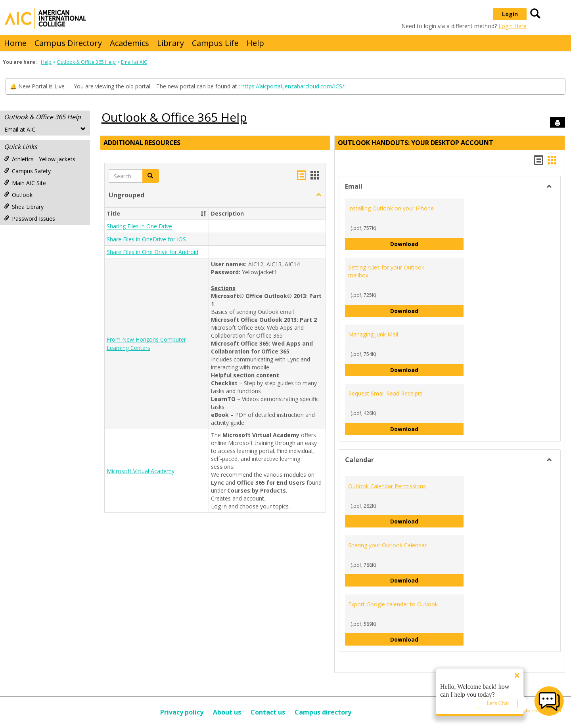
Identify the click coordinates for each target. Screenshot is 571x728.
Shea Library (24, 207)
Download (427, 244)
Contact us (268, 712)
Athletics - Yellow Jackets (40, 159)
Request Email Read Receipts (385, 393)
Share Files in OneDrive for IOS (146, 239)
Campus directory (323, 712)
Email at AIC (134, 62)
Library (171, 43)
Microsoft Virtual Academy (141, 471)
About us (227, 712)
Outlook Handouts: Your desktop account (416, 143)
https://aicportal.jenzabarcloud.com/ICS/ (293, 86)
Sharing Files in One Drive (139, 226)
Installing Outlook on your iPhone (391, 208)
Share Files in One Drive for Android (152, 252)
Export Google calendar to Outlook (393, 604)
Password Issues (30, 219)
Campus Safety (27, 171)
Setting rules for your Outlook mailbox (386, 271)
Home (15, 43)
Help (255, 43)
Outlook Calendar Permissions (387, 486)
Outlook (18, 195)
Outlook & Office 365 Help (86, 62)
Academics (129, 43)
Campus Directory (68, 43)
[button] (319, 195)
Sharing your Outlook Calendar (387, 545)
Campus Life (215, 43)
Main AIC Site (25, 183)
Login (510, 14)
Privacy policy (182, 712)
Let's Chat (498, 703)
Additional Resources (142, 143)
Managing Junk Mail (373, 334)
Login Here (513, 26)
